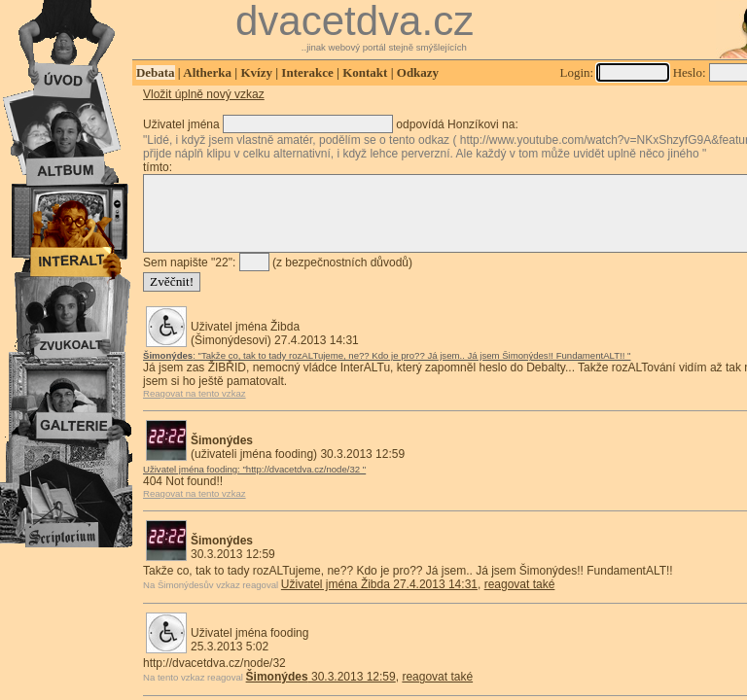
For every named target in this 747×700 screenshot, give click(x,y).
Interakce (307, 72)
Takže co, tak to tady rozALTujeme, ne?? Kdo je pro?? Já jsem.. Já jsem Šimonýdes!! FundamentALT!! (408, 585)
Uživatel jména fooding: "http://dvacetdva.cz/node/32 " (254, 484)
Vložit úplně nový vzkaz (204, 94)
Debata (156, 72)
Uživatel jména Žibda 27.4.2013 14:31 (379, 599)
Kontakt (365, 72)
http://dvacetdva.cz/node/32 (214, 678)
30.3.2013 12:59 (321, 691)
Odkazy (418, 72)
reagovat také (520, 599)
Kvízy (256, 72)
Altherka (207, 72)
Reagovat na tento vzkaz (195, 408)
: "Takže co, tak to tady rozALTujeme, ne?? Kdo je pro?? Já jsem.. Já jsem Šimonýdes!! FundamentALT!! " (387, 370)
